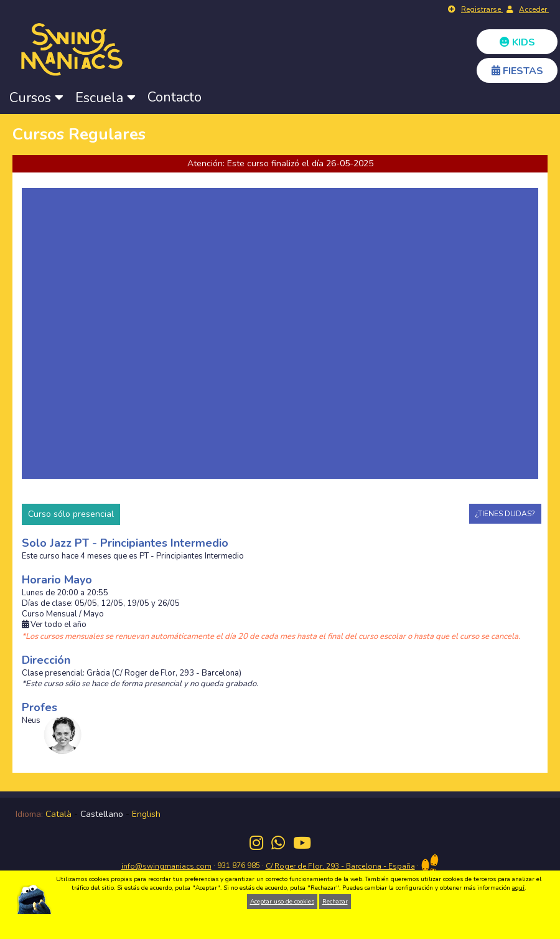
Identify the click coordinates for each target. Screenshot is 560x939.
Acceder (534, 9)
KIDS (517, 42)
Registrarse (482, 9)
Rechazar (335, 902)
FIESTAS (517, 71)
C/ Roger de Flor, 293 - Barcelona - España (340, 866)
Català (58, 814)
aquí (518, 888)
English (146, 814)
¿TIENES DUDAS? (505, 514)
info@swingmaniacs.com (166, 866)
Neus (31, 721)
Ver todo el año (54, 625)
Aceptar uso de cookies (282, 902)
